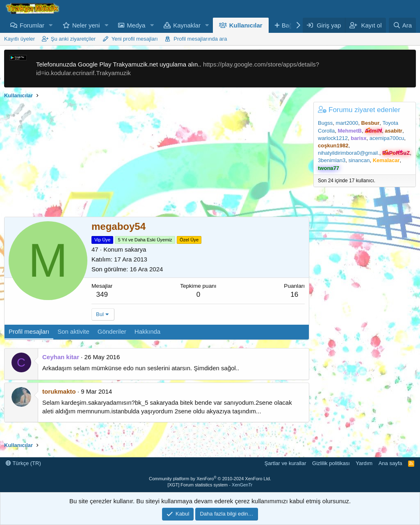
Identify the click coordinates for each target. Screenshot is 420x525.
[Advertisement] (155, 159)
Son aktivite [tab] (73, 331)
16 (294, 295)
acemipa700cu (387, 138)
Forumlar (32, 25)
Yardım (364, 463)
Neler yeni (86, 25)
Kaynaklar (187, 25)
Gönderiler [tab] (112, 331)
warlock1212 (333, 138)
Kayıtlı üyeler (19, 39)
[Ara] (402, 25)
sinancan (359, 160)
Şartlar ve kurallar (285, 463)
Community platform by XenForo (210, 479)
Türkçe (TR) (23, 463)
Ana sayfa (390, 463)
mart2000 (347, 123)
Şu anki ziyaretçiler (73, 39)
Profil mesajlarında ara (200, 39)
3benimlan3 (332, 160)
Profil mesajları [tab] (29, 331)
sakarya (136, 249)
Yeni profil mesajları (135, 39)
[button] (51, 25)
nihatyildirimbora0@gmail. (349, 153)
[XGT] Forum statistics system (210, 485)
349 (102, 295)
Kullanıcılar (246, 25)
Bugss (325, 123)
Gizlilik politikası (331, 463)
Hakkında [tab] (147, 331)
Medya (136, 25)
